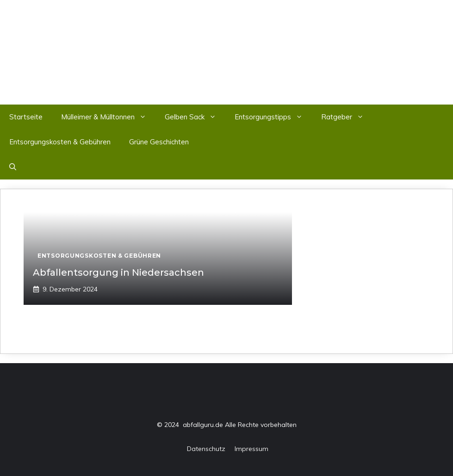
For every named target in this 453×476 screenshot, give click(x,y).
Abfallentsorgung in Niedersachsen (118, 272)
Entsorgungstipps (273, 117)
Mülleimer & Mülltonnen (108, 117)
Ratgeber (347, 117)
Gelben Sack (195, 117)
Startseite (26, 117)
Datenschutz (206, 449)
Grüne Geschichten (159, 142)
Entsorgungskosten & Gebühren (60, 142)
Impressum (251, 449)
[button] (13, 167)
